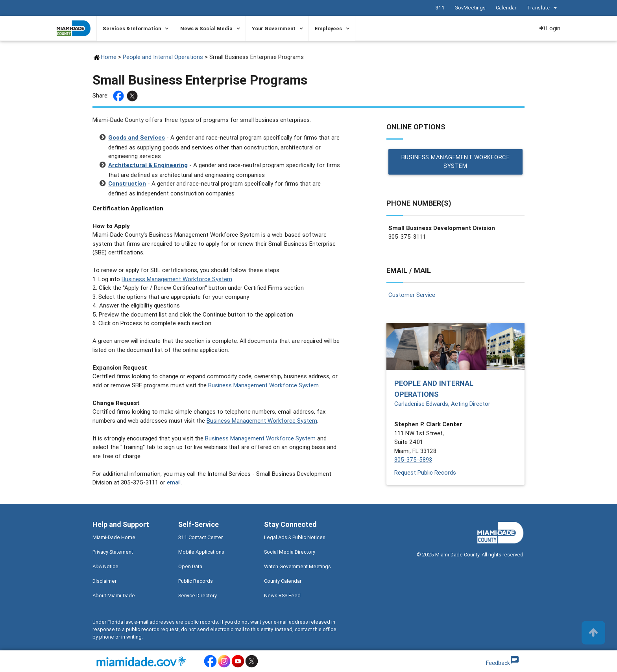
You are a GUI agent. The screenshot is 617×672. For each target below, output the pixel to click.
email (174, 482)
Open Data (190, 566)
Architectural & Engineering (148, 165)
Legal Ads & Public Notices (295, 537)
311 (440, 8)
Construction (127, 183)
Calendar (506, 8)
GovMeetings (470, 8)
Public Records (196, 581)
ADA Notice (105, 566)
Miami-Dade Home (114, 537)
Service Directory (198, 596)
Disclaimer (104, 581)
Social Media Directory (290, 552)
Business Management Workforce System (177, 279)
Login (550, 28)
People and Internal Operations (163, 57)
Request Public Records (425, 472)
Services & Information (132, 29)
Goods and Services (137, 137)
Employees (328, 29)
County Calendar (283, 581)
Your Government (274, 29)
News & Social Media (206, 29)
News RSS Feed (282, 596)
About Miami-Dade (114, 596)
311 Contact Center (200, 537)
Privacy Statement (113, 552)
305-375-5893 (413, 460)
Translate (543, 8)
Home (109, 57)
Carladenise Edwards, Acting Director (442, 404)
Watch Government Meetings (297, 566)
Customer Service (412, 295)
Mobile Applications (201, 552)
